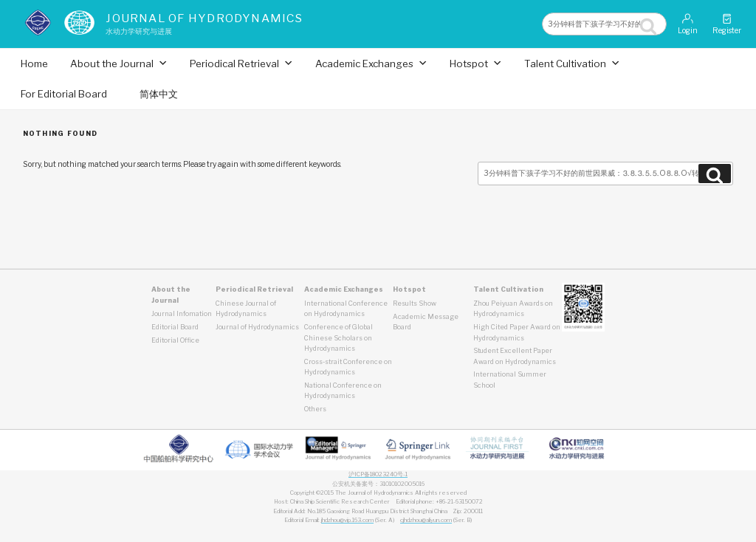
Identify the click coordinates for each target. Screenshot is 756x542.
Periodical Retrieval (241, 64)
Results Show (415, 303)
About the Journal (119, 64)
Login (688, 24)
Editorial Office (175, 340)
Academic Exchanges (371, 64)
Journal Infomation (182, 313)
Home (34, 64)
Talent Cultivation (572, 64)
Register (727, 24)
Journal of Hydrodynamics (204, 18)
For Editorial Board (64, 94)
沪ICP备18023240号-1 (378, 474)
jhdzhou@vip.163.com (347, 520)
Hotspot (476, 64)
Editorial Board (175, 327)
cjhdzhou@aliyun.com (426, 520)
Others (315, 409)
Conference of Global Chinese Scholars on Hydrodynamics (339, 337)
